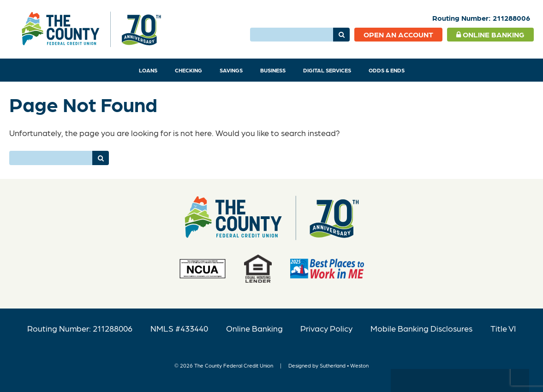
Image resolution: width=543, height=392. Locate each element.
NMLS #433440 (179, 328)
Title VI (503, 328)
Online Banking (490, 34)
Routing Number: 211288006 (80, 328)
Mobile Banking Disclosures (421, 328)
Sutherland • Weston (344, 365)
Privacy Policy (326, 328)
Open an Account (398, 34)
